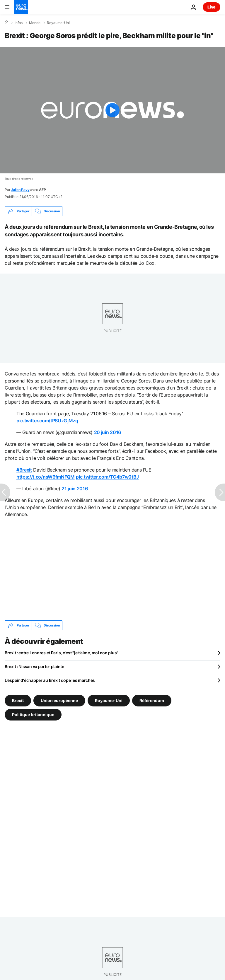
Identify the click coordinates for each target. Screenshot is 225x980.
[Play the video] (112, 110)
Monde (35, 23)
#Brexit (24, 470)
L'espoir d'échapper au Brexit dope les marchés (50, 680)
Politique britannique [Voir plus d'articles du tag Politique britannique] (33, 714)
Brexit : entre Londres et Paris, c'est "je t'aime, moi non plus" (62, 653)
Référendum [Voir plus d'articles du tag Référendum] (152, 700)
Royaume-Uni (58, 23)
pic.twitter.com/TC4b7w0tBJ (107, 477)
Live (212, 7)
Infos (19, 23)
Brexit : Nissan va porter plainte (34, 666)
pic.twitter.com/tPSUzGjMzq (47, 421)
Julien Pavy (20, 190)
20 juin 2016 (108, 432)
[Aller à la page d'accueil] (21, 7)
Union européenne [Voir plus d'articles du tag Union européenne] (59, 700)
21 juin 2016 (75, 489)
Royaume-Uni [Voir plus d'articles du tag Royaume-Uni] (109, 700)
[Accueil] (6, 23)
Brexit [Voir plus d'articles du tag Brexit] (18, 700)
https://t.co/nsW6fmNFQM (46, 477)
